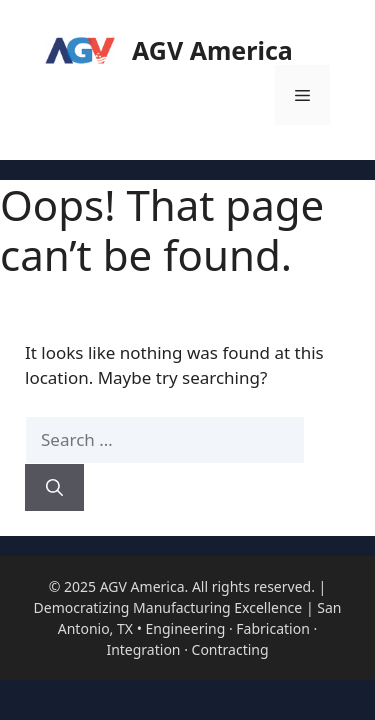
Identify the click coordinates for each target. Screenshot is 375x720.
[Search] (54, 488)
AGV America (212, 50)
